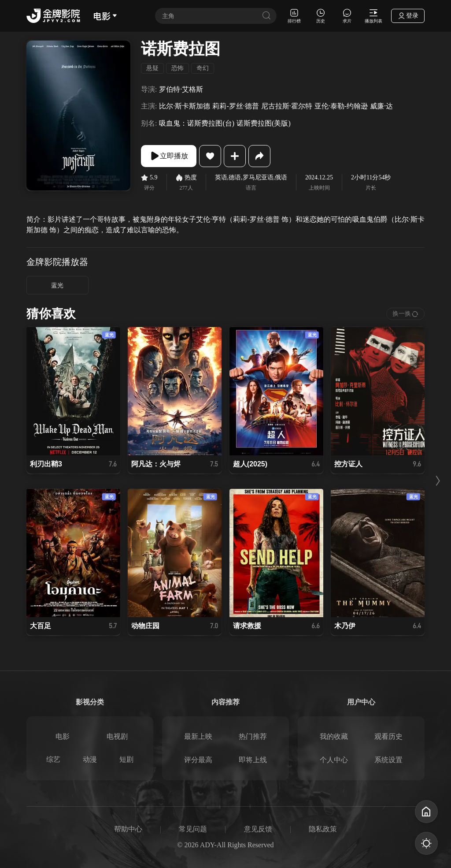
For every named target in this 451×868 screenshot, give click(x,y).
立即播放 (169, 156)
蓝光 (57, 285)
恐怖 (177, 68)
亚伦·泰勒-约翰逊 (341, 106)
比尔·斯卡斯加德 (185, 106)
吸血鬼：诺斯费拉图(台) (197, 123)
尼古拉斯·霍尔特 (287, 106)
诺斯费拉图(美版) (264, 123)
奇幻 (203, 68)
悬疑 (152, 68)
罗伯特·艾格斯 (181, 89)
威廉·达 (381, 106)
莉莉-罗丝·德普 (235, 106)
